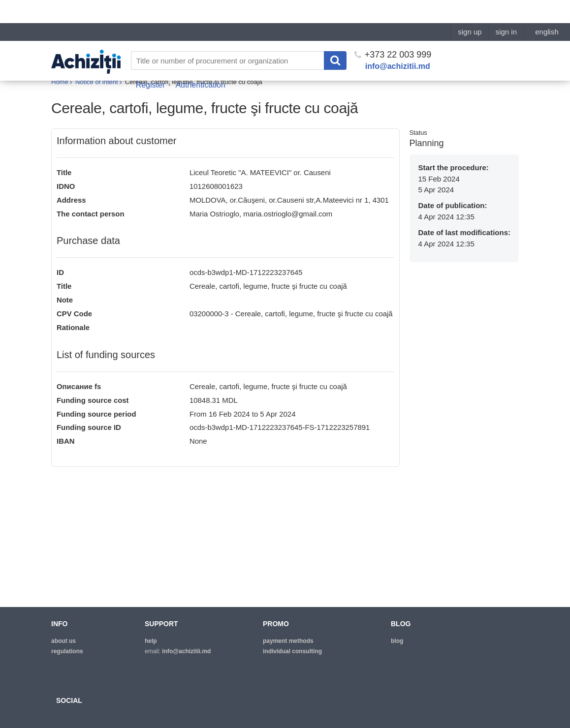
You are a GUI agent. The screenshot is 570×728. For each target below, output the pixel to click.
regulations (67, 651)
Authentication (200, 62)
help (151, 641)
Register (151, 62)
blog (397, 641)
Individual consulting (292, 651)
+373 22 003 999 (393, 31)
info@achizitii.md (398, 43)
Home (60, 82)
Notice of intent (97, 82)
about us (63, 641)
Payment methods (288, 641)
